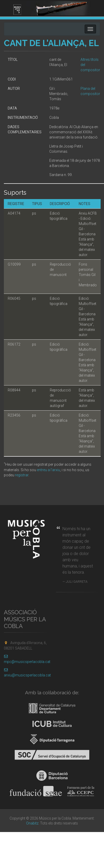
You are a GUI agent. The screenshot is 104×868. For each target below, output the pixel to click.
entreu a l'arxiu (49, 470)
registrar (22, 475)
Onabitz (32, 823)
